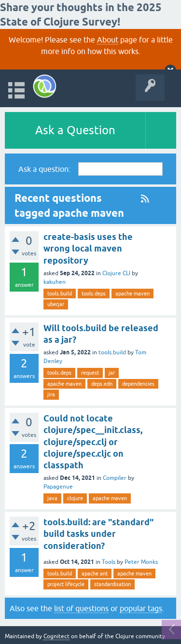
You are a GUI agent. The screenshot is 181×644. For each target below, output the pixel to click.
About (108, 40)
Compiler (115, 478)
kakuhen (55, 282)
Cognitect (56, 636)
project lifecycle (66, 584)
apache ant (95, 574)
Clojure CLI (116, 273)
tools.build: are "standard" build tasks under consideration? (98, 534)
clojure (75, 498)
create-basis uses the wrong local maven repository (88, 249)
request (90, 373)
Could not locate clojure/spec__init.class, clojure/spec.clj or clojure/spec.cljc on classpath (93, 442)
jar (112, 373)
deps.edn (102, 384)
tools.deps (94, 294)
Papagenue (58, 487)
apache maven (132, 294)
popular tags (141, 608)
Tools (109, 562)
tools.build (60, 294)
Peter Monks (141, 562)
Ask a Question (75, 130)
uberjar (56, 304)
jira (51, 394)
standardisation (112, 584)
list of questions (81, 608)
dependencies (138, 384)
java (52, 498)
